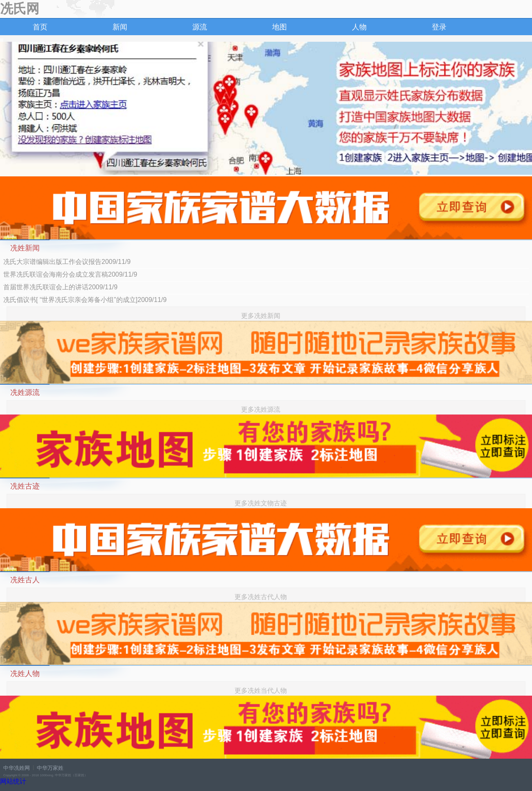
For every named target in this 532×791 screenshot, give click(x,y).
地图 (280, 27)
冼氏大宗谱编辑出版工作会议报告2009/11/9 (67, 262)
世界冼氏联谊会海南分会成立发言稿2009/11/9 (70, 274)
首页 (40, 27)
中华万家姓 (50, 768)
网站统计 (13, 781)
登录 (439, 27)
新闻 (120, 27)
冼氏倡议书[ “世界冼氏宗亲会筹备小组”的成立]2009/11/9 (85, 300)
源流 (200, 27)
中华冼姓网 (17, 768)
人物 (359, 27)
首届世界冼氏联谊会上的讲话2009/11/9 (60, 287)
